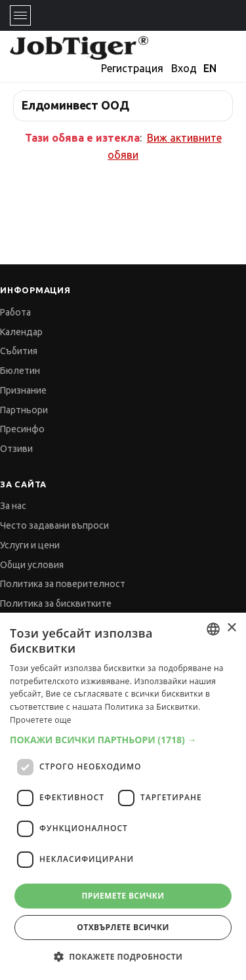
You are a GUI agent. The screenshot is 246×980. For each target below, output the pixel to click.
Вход (184, 68)
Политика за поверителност (63, 584)
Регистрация (132, 68)
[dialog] (123, 796)
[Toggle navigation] (20, 15)
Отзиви (16, 449)
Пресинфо (22, 429)
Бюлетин (20, 371)
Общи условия (32, 565)
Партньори (24, 410)
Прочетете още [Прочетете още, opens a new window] (41, 720)
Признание (23, 390)
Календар (21, 332)
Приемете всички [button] (123, 896)
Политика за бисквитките (56, 603)
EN (210, 68)
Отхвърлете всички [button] (123, 927)
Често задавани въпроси (54, 525)
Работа (15, 312)
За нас (13, 506)
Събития (19, 351)
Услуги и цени (30, 545)
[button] (123, 740)
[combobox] (213, 629)
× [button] (231, 628)
